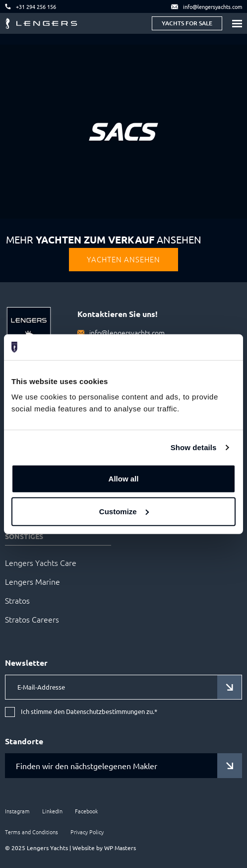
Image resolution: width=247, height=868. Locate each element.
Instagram (17, 811)
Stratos (17, 600)
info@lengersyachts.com (127, 332)
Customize (124, 512)
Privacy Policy (87, 832)
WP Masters (120, 848)
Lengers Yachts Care (41, 562)
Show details (194, 447)
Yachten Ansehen (123, 259)
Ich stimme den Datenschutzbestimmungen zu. (89, 712)
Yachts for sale (187, 23)
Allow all (124, 479)
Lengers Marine (32, 581)
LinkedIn (52, 811)
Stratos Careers (32, 619)
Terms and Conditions (31, 832)
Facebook (86, 811)
